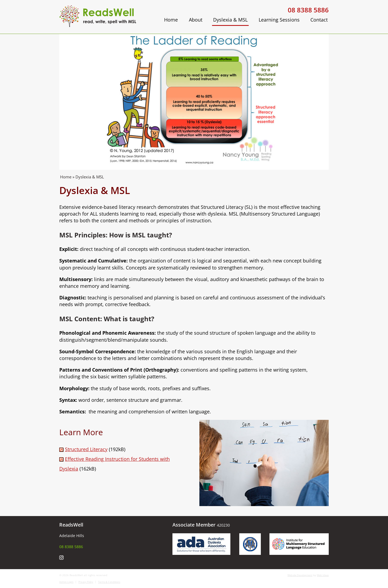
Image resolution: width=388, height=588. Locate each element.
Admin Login (66, 582)
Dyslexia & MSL (230, 20)
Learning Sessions (279, 20)
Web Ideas (323, 575)
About (196, 20)
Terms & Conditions (109, 582)
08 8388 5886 (308, 10)
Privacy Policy (86, 582)
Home (171, 20)
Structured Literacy (86, 449)
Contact (319, 20)
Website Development (300, 575)
